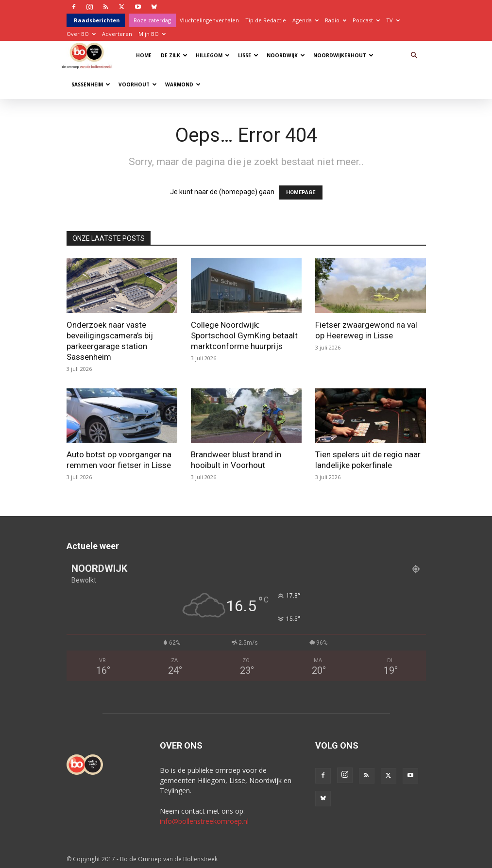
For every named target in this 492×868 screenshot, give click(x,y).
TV (393, 20)
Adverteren (117, 34)
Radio (336, 20)
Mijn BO (152, 34)
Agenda (305, 20)
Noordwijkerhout (343, 55)
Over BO (81, 34)
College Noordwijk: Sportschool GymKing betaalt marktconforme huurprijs (244, 335)
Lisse (248, 55)
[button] (414, 56)
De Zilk (174, 55)
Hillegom (213, 55)
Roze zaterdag (152, 20)
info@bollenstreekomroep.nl (204, 821)
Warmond (183, 84)
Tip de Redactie (266, 20)
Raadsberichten (97, 20)
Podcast (366, 20)
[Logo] (89, 55)
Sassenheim (91, 84)
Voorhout (138, 84)
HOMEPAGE (301, 192)
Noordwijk (286, 55)
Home (144, 55)
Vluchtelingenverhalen (209, 20)
